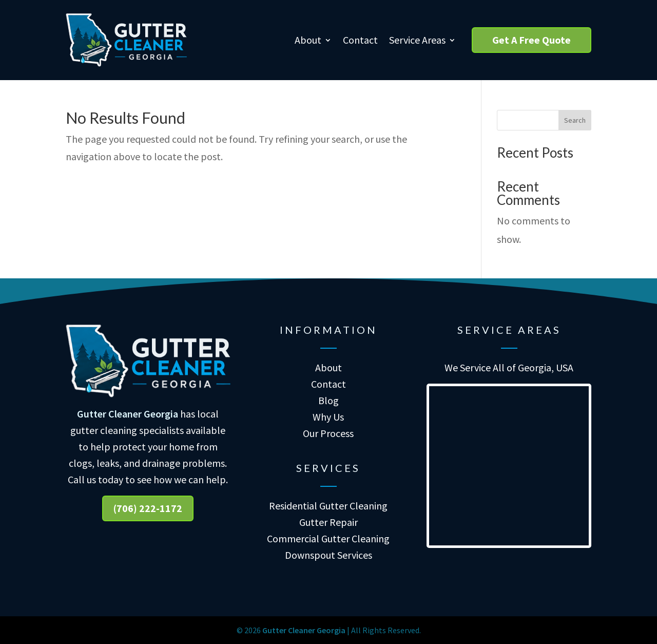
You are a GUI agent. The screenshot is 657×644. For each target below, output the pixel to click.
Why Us (328, 417)
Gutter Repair (328, 522)
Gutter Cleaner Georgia (128, 414)
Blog (328, 400)
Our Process (328, 433)
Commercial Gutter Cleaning (328, 538)
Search (575, 120)
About (308, 40)
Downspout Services (328, 555)
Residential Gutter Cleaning (328, 506)
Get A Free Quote (532, 40)
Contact (360, 40)
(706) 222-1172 (148, 508)
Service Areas (417, 40)
